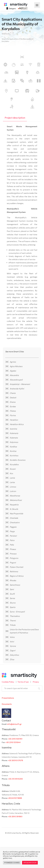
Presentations (8, 698)
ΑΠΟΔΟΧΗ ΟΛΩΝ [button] (30, 863)
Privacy (36, 682)
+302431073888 (15, 798)
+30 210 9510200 (15, 779)
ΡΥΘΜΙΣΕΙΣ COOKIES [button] (12, 863)
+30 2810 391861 (15, 816)
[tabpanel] (22, 233)
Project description (15, 118)
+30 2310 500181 (15, 739)
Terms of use (23, 682)
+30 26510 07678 (15, 760)
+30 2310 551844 (13, 742)
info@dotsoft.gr (14, 724)
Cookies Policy (8, 682)
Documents (7, 704)
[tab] (15, 118)
